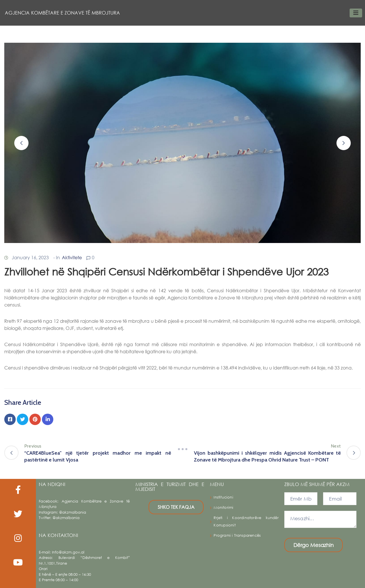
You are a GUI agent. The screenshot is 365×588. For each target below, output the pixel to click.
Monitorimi (223, 508)
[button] (21, 143)
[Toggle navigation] (356, 13)
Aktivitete (72, 257)
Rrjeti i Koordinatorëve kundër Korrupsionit (246, 521)
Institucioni (223, 497)
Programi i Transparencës (237, 535)
